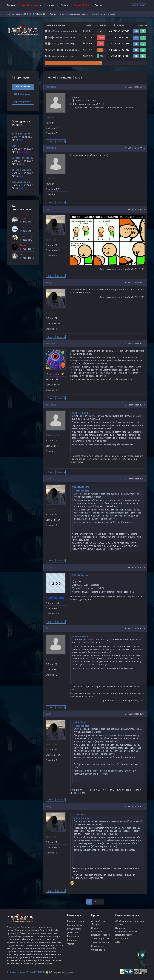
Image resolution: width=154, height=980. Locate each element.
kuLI (21, 140)
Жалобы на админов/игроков (74, 14)
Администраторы (100, 939)
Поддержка (73, 936)
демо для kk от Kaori (22, 134)
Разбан (64, 5)
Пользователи (74, 929)
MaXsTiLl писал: (80, 487)
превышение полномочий (25, 182)
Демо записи (74, 933)
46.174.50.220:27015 (119, 31)
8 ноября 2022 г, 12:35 (135, 344)
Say (48, 628)
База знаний (122, 939)
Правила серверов (101, 935)
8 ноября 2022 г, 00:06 (135, 148)
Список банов (98, 950)
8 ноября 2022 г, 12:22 (135, 283)
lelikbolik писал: (80, 413)
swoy (49, 209)
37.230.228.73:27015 (119, 44)
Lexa (48, 567)
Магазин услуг (98, 946)
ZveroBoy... (24, 152)
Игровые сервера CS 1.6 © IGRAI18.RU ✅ (26, 14)
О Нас (118, 942)
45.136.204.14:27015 (119, 56)
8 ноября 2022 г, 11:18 (135, 209)
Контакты (72, 940)
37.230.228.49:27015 (119, 38)
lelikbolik (50, 344)
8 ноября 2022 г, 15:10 (135, 405)
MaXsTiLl (51, 87)
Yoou (21, 164)
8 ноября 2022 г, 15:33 (135, 714)
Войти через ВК (24, 94)
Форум (51, 5)
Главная (11, 5)
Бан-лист (99, 5)
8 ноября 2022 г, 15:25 (135, 479)
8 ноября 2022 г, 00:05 (135, 87)
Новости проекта (76, 925)
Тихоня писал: (79, 722)
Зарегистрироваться (24, 102)
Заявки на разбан (100, 942)
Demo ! (15, 146)
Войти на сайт (139, 5)
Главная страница (76, 921)
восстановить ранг (21, 170)
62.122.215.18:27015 (119, 50)
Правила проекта (124, 935)
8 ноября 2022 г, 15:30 (135, 567)
